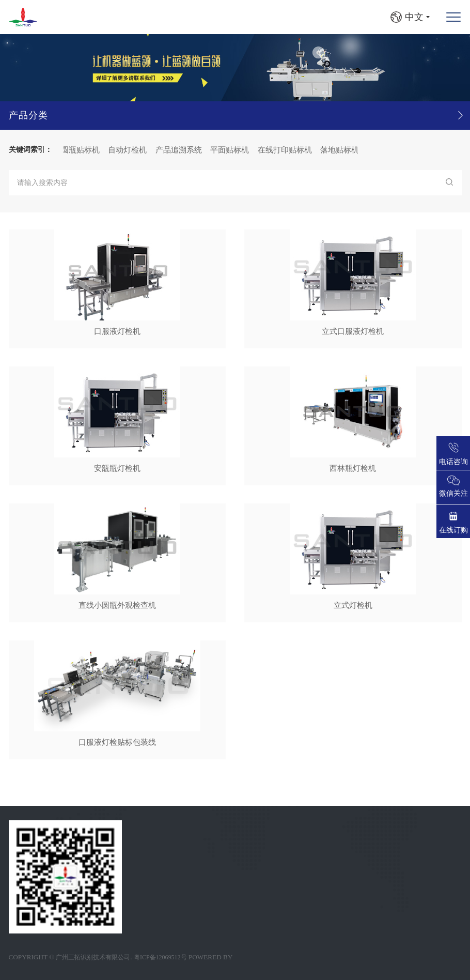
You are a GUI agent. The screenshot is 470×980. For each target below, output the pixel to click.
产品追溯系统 (180, 150)
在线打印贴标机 (286, 150)
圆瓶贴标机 (82, 150)
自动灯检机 (129, 150)
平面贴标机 (231, 150)
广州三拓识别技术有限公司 (93, 957)
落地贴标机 (341, 150)
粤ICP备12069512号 (160, 957)
